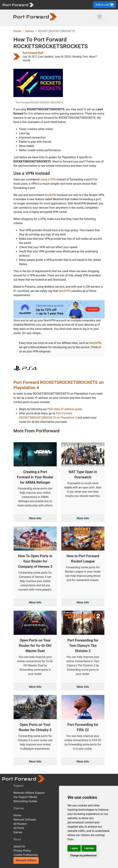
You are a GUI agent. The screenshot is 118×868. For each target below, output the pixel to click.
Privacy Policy (22, 851)
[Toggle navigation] (100, 17)
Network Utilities (26, 860)
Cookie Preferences (26, 855)
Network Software (25, 820)
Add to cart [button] (104, 5)
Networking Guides (25, 801)
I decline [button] (89, 848)
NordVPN (50, 195)
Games (29, 31)
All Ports (19, 828)
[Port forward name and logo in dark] (35, 16)
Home (17, 31)
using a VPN (48, 179)
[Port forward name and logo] (18, 4)
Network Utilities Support (29, 793)
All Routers (20, 824)
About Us (19, 846)
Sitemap (19, 808)
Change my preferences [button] (83, 855)
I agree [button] (74, 848)
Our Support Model (25, 797)
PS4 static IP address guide (65, 409)
